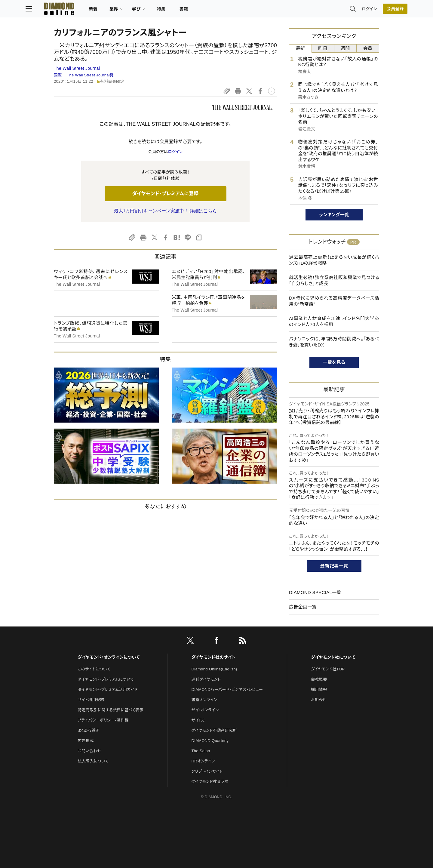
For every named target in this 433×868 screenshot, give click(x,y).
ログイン (341, 10)
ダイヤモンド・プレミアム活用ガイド (107, 689)
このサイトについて (94, 669)
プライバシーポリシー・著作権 (103, 720)
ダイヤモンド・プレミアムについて (106, 679)
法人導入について (93, 761)
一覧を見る (334, 362)
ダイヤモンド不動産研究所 (214, 730)
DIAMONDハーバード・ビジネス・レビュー (227, 689)
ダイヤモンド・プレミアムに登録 (165, 194)
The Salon (201, 751)
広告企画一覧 (303, 607)
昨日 (323, 48)
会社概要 (319, 679)
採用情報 (319, 689)
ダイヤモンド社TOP (328, 669)
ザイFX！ (199, 720)
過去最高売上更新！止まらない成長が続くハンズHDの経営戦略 (334, 260)
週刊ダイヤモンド (206, 679)
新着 (122, 11)
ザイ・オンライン (205, 710)
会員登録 (367, 11)
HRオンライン (203, 761)
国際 (58, 75)
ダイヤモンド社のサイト (213, 657)
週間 (345, 48)
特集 (190, 11)
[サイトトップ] (81, 10)
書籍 (212, 11)
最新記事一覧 (334, 566)
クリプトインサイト (207, 771)
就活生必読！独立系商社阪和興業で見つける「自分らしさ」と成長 (334, 280)
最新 (301, 48)
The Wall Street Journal (77, 68)
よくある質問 (88, 730)
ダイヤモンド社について (333, 657)
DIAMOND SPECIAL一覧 (315, 592)
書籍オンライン (204, 700)
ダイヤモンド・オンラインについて (109, 657)
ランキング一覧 (334, 215)
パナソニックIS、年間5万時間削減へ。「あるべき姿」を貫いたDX (334, 342)
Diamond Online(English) (214, 669)
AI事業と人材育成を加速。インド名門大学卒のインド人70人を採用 (334, 321)
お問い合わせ (89, 751)
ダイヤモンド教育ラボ (210, 782)
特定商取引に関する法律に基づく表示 (110, 710)
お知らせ (318, 700)
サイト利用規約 (91, 700)
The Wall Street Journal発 (90, 75)
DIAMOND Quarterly (210, 741)
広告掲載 (86, 741)
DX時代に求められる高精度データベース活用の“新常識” (334, 301)
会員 (368, 48)
